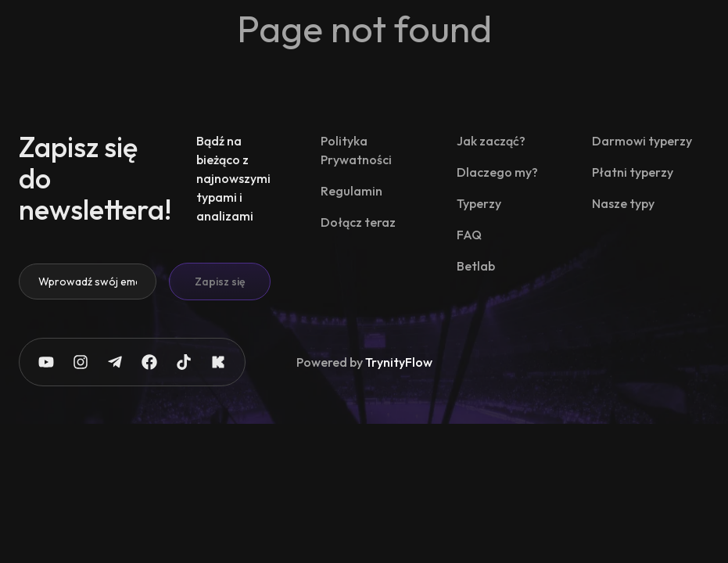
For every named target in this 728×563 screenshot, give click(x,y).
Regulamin (351, 191)
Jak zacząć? (491, 141)
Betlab (476, 266)
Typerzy (479, 203)
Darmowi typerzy (642, 141)
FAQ (469, 235)
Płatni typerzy (633, 172)
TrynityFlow (399, 362)
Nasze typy (623, 203)
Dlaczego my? (497, 172)
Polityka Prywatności (356, 150)
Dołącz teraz (358, 222)
